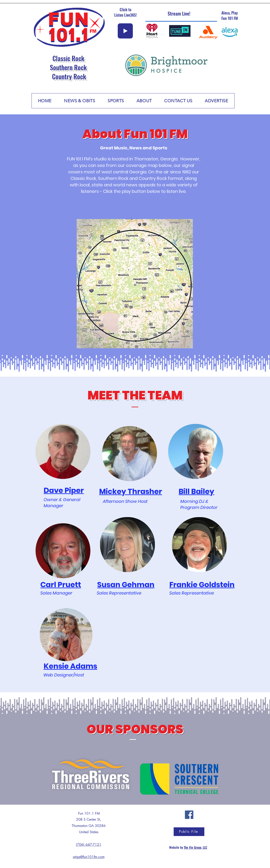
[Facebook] (189, 815)
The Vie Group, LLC (195, 847)
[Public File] (189, 832)
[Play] (125, 31)
